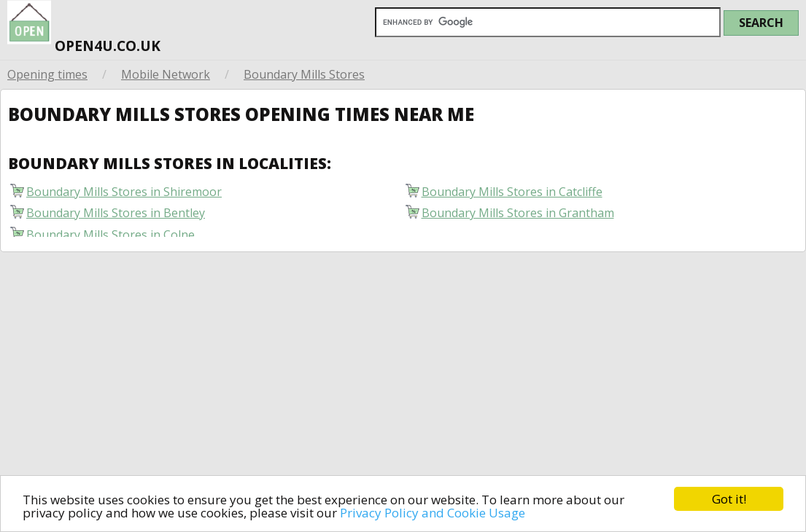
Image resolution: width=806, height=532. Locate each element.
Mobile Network (166, 74)
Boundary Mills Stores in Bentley (116, 216)
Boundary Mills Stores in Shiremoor (124, 195)
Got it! (729, 499)
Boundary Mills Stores (304, 74)
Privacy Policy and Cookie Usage (433, 513)
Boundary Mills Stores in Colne (111, 237)
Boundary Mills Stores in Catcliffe (512, 195)
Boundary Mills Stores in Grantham (518, 216)
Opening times (47, 74)
